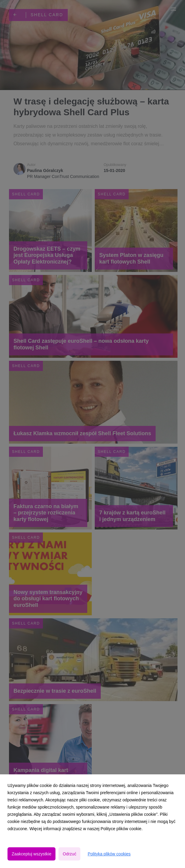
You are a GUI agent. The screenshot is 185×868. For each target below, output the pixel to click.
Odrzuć (69, 854)
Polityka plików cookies (109, 854)
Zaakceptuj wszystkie (31, 854)
